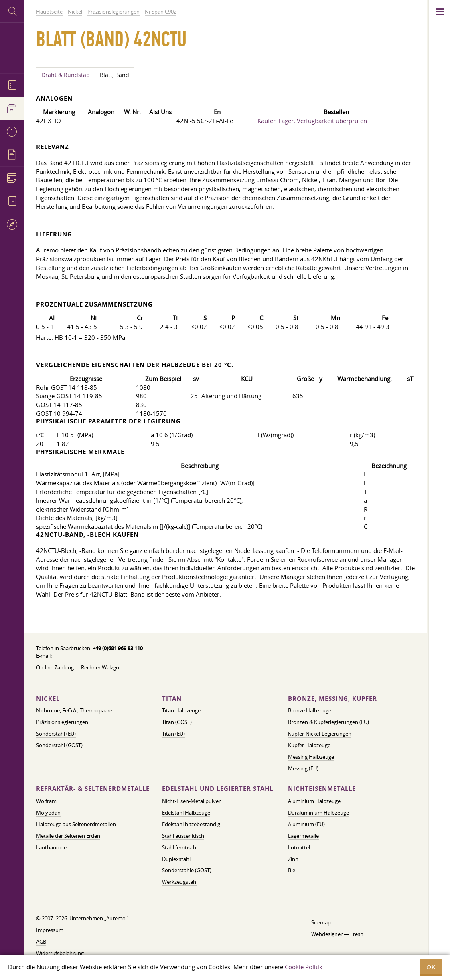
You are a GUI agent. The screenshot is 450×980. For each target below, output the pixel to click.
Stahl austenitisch (183, 836)
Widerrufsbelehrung (60, 953)
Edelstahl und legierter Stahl (218, 789)
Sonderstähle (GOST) (187, 870)
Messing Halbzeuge (311, 757)
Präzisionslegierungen (62, 722)
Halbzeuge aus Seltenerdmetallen (76, 824)
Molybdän (48, 813)
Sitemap (321, 922)
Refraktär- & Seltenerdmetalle (93, 789)
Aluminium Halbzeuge (314, 801)
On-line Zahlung (55, 667)
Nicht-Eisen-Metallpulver (191, 801)
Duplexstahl (176, 859)
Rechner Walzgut (101, 667)
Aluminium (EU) (306, 824)
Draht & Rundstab (66, 75)
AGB (41, 942)
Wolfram (46, 801)
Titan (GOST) (177, 722)
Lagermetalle (303, 836)
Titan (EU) (173, 734)
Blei (292, 870)
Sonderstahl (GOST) (59, 745)
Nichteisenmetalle (322, 789)
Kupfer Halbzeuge (309, 745)
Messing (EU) (303, 768)
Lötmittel (299, 847)
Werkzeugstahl (180, 882)
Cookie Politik (304, 967)
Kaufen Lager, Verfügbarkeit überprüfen (312, 121)
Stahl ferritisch (179, 847)
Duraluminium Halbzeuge (318, 813)
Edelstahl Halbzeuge (186, 813)
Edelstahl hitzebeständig (191, 824)
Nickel (48, 699)
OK (431, 967)
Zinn (293, 859)
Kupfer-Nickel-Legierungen (320, 734)
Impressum (50, 930)
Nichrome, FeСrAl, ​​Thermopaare (74, 710)
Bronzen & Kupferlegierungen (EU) (328, 722)
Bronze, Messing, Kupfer (332, 699)
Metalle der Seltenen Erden (68, 836)
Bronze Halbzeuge (310, 710)
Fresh (357, 934)
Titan (172, 699)
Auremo (12, 47)
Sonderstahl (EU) (56, 734)
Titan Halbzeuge (181, 710)
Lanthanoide (51, 847)
